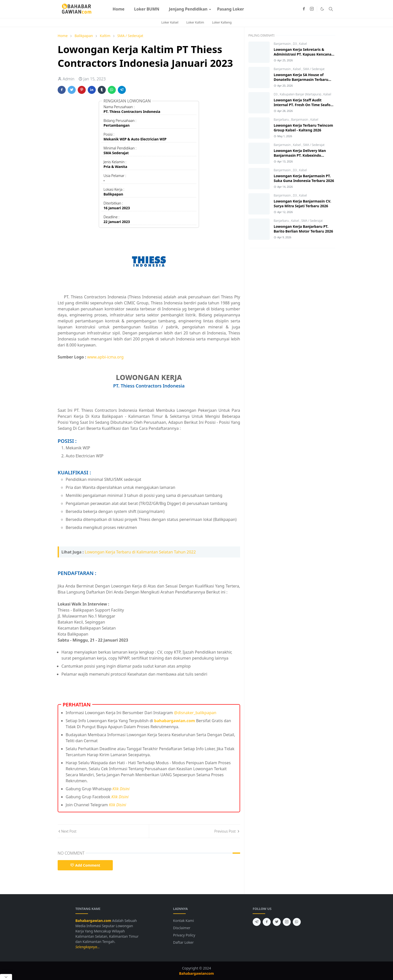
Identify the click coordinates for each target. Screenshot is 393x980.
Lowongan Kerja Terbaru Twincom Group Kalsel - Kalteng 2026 (303, 128)
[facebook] (304, 9)
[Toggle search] (331, 9)
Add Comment (85, 865)
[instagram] (312, 9)
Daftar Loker (183, 942)
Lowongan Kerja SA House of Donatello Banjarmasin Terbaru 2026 (301, 79)
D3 (295, 44)
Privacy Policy (184, 935)
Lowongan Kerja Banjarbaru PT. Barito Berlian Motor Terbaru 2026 (303, 229)
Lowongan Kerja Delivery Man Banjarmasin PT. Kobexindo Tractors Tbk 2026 (300, 155)
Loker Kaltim (195, 22)
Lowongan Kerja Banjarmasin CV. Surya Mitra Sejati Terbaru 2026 (302, 204)
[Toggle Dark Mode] (322, 9)
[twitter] (277, 922)
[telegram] (257, 922)
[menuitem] (119, 9)
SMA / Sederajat (314, 69)
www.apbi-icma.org (105, 357)
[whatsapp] (297, 922)
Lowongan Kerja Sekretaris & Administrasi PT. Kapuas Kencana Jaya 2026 (303, 54)
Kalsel (303, 44)
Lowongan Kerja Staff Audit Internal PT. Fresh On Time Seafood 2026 (304, 105)
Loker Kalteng (222, 22)
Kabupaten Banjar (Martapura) (301, 94)
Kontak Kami (184, 921)
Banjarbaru (282, 120)
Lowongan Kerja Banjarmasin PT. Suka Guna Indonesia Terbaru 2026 (304, 178)
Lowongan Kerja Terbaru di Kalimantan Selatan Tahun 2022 (140, 552)
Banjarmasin (283, 44)
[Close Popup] (6, 977)
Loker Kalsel (170, 22)
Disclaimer (182, 928)
